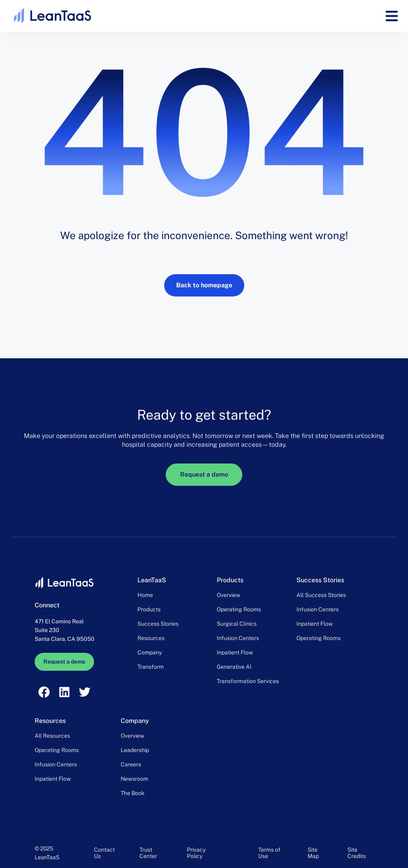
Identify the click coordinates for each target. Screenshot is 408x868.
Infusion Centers (238, 638)
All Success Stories (321, 595)
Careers (131, 764)
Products (149, 609)
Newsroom (134, 779)
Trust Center (148, 853)
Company (150, 652)
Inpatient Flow (235, 652)
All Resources (52, 736)
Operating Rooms (239, 609)
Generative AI (234, 667)
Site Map (313, 853)
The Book (133, 793)
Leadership (135, 750)
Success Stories (158, 624)
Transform (151, 667)
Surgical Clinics (237, 624)
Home (145, 595)
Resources (151, 638)
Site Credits (357, 853)
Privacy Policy (196, 853)
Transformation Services (248, 681)
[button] (391, 16)
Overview (229, 595)
